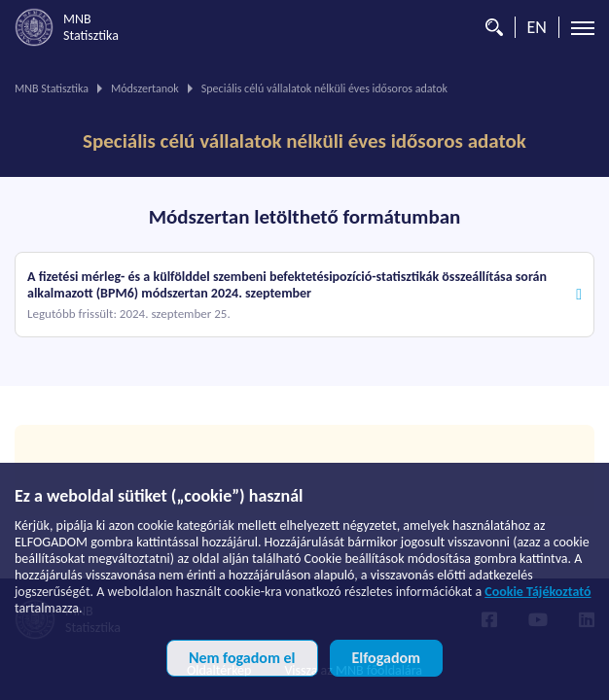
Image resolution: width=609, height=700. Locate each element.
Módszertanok (145, 88)
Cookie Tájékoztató (537, 592)
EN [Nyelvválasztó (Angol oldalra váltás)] (537, 27)
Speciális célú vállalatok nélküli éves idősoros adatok (304, 141)
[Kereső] (489, 27)
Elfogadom (387, 658)
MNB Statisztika (52, 88)
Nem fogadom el (242, 658)
